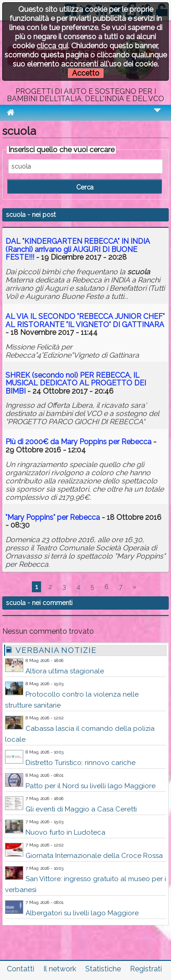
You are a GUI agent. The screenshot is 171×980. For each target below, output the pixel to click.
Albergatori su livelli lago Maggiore (82, 913)
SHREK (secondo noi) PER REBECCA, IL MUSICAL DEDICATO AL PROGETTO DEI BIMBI (76, 383)
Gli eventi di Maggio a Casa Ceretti (81, 809)
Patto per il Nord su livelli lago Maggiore (91, 786)
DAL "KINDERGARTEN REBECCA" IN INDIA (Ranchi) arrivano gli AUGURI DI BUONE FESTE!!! (78, 249)
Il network (60, 969)
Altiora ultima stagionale (65, 671)
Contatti (21, 969)
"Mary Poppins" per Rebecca (53, 517)
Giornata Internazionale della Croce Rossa (94, 856)
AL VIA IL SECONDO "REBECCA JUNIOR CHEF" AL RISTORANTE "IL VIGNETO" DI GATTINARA (85, 321)
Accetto (86, 73)
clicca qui (52, 46)
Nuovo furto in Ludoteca (65, 832)
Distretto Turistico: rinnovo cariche (80, 763)
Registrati (146, 969)
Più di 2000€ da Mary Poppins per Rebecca (78, 442)
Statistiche (103, 969)
